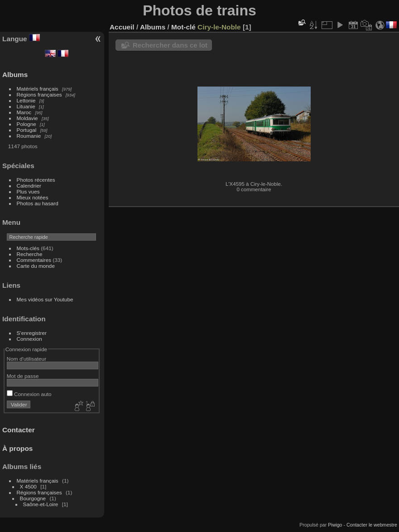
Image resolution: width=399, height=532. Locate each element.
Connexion (29, 339)
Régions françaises (39, 94)
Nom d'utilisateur (26, 359)
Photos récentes (36, 180)
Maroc (24, 112)
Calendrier (29, 186)
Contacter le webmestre (372, 525)
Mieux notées (33, 197)
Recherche (30, 254)
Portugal (27, 130)
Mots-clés (28, 248)
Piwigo (335, 525)
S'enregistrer (32, 333)
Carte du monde (36, 266)
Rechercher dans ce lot (170, 45)
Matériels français (38, 89)
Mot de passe (23, 376)
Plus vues (28, 191)
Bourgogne (33, 498)
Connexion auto (29, 394)
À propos (17, 448)
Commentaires (34, 260)
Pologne (26, 124)
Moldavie (27, 118)
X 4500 (28, 486)
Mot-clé (183, 27)
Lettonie (26, 100)
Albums (15, 75)
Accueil (122, 27)
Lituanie (26, 106)
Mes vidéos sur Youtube (45, 299)
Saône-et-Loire (41, 504)
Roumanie (29, 136)
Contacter (19, 430)
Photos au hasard (38, 203)
